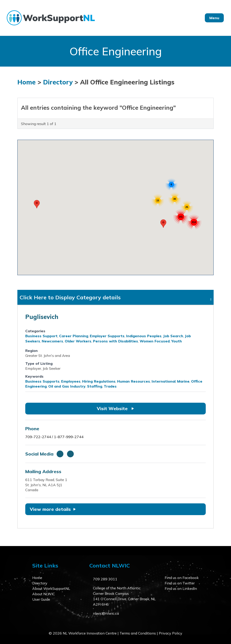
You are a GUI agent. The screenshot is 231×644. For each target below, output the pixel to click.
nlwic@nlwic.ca (106, 613)
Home (27, 82)
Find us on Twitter (180, 583)
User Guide (41, 599)
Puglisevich (42, 317)
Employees (71, 381)
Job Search (173, 336)
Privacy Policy (171, 633)
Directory (58, 82)
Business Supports (42, 381)
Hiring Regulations (99, 381)
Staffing (95, 386)
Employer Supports (107, 336)
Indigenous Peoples (144, 336)
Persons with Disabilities (115, 341)
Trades (110, 386)
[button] (37, 204)
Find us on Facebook (182, 578)
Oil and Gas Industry (67, 386)
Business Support (41, 336)
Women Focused (155, 341)
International (164, 381)
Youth (177, 341)
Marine (183, 381)
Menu (214, 18)
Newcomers (52, 341)
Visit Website (115, 408)
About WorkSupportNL (51, 588)
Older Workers (78, 341)
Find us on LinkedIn (181, 588)
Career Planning (74, 336)
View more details (53, 509)
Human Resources (134, 381)
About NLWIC (44, 594)
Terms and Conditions (138, 633)
